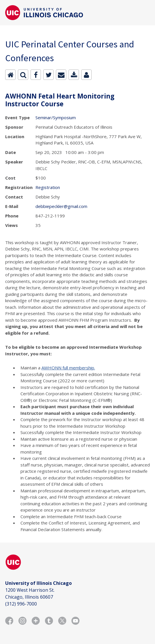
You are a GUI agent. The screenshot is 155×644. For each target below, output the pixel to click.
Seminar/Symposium (56, 117)
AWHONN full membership (68, 368)
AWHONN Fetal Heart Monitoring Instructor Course (60, 100)
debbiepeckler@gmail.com (61, 206)
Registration (48, 187)
